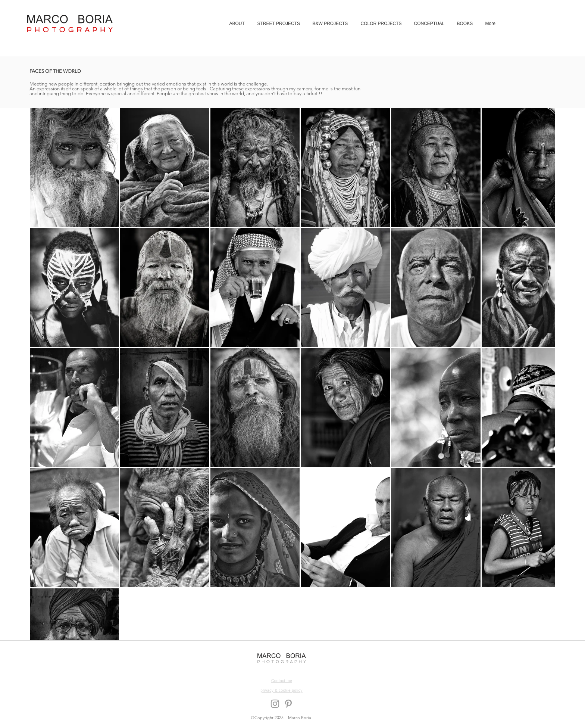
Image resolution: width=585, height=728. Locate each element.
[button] (279, 24)
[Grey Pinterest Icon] (288, 704)
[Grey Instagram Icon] (275, 704)
